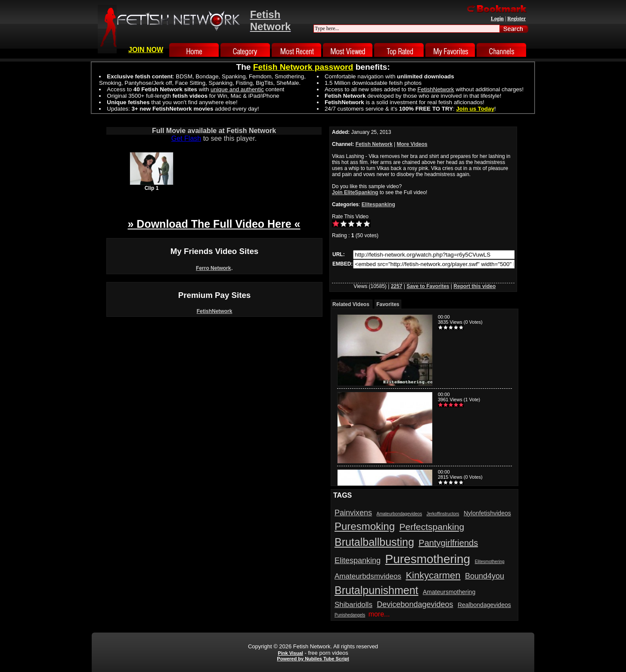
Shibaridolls (353, 605)
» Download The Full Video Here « (214, 224)
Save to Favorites (428, 286)
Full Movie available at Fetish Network (214, 131)
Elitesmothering (490, 562)
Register (516, 19)
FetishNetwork (215, 311)
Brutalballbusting (374, 542)
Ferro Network (213, 268)
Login (497, 19)
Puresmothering (428, 559)
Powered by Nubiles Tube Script (313, 659)
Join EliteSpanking (355, 192)
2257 (397, 286)
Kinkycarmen (433, 575)
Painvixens (353, 513)
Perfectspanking (432, 527)
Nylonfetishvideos (487, 513)
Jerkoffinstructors (443, 514)
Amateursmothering (449, 592)
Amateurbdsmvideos (368, 576)
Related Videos (351, 304)
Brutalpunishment (377, 590)
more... (379, 614)
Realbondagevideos (484, 605)
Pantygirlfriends (448, 543)
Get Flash (186, 138)
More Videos (412, 144)
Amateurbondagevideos (400, 514)
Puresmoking (365, 526)
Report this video (474, 286)
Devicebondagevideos (415, 604)
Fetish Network (374, 144)
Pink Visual (290, 653)
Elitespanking (378, 204)
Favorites (388, 304)
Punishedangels (350, 615)
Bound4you (485, 576)
